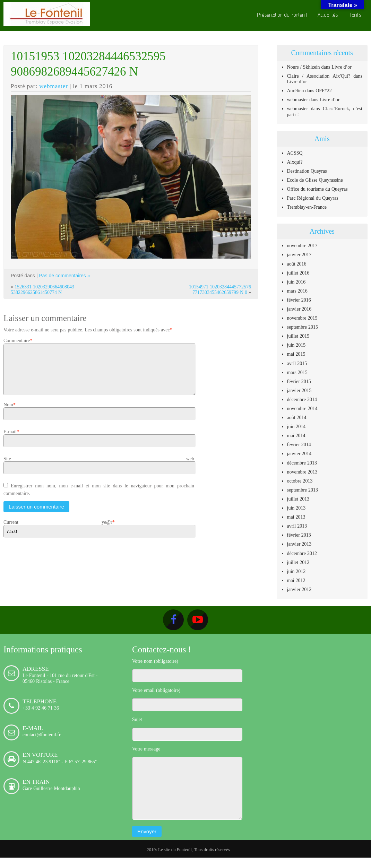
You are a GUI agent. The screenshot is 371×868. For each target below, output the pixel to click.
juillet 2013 (298, 499)
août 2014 (297, 417)
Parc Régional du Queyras (313, 198)
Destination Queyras (307, 171)
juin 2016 (296, 282)
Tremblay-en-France (307, 207)
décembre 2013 (302, 463)
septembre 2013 (303, 490)
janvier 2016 (299, 309)
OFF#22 (324, 90)
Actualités (328, 15)
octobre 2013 (300, 481)
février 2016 (299, 300)
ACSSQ (295, 153)
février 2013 (299, 535)
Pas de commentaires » (64, 276)
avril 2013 (297, 526)
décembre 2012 (302, 553)
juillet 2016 (298, 273)
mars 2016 (297, 291)
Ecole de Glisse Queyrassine (315, 180)
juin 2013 (296, 508)
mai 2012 (296, 580)
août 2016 (297, 264)
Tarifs (355, 15)
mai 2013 (296, 517)
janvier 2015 (299, 390)
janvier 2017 (299, 254)
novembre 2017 (302, 245)
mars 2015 (297, 372)
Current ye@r (58, 530)
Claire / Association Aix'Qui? (319, 76)
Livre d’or (342, 67)
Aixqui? (295, 162)
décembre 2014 (302, 399)
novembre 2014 (302, 408)
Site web (99, 467)
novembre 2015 (302, 318)
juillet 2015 (298, 336)
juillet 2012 (298, 562)
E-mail (10, 440)
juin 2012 (296, 571)
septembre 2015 (303, 327)
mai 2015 (296, 354)
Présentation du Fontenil (282, 15)
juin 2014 (296, 426)
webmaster (54, 86)
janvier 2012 (299, 589)
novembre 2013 (302, 472)
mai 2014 (296, 435)
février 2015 (299, 381)
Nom (8, 413)
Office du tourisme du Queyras (317, 189)
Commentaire (17, 340)
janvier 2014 (299, 453)
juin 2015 (296, 345)
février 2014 (299, 444)
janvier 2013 (299, 544)
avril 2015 (297, 363)
